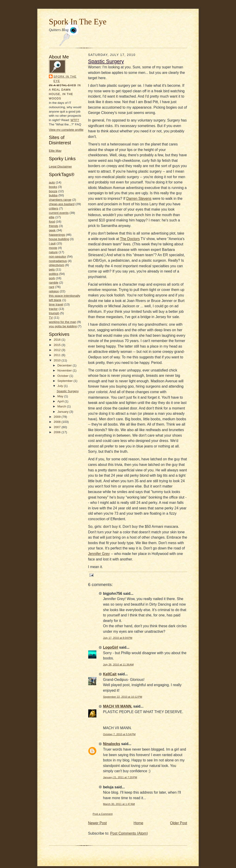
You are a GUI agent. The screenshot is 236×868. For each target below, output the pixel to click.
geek (52, 230)
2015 (58, 345)
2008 (58, 422)
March (62, 406)
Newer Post (97, 823)
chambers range (60, 200)
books (53, 187)
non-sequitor (58, 257)
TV (51, 318)
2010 (58, 360)
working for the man (63, 322)
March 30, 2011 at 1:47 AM (119, 804)
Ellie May (55, 151)
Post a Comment (103, 814)
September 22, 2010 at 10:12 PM (123, 697)
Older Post (179, 823)
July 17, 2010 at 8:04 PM (118, 638)
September (65, 381)
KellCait (110, 674)
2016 (58, 340)
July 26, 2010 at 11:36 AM (118, 664)
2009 (58, 417)
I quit (52, 243)
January (63, 412)
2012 (58, 350)
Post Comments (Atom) (129, 833)
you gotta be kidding (63, 326)
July (61, 386)
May (61, 396)
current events (59, 213)
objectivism (57, 265)
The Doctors (130, 239)
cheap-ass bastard (62, 204)
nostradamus (58, 261)
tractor (53, 309)
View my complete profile (66, 130)
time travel (56, 304)
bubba (53, 195)
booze (53, 191)
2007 (58, 427)
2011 (58, 355)
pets (52, 269)
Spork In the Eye (65, 79)
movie (53, 248)
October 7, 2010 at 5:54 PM (119, 734)
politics (54, 274)
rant (52, 287)
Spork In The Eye (78, 22)
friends (54, 226)
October (63, 376)
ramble (54, 283)
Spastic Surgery (68, 391)
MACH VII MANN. (118, 706)
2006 (58, 432)
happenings (57, 235)
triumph (54, 313)
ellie (52, 217)
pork (52, 278)
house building (59, 239)
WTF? (75, 120)
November (65, 370)
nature (53, 252)
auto (52, 182)
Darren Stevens (139, 199)
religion (54, 291)
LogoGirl (111, 647)
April (61, 401)
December (65, 365)
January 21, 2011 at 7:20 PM (120, 777)
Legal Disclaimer (60, 167)
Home (139, 823)
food (52, 222)
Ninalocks (112, 744)
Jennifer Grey (99, 554)
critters (54, 208)
